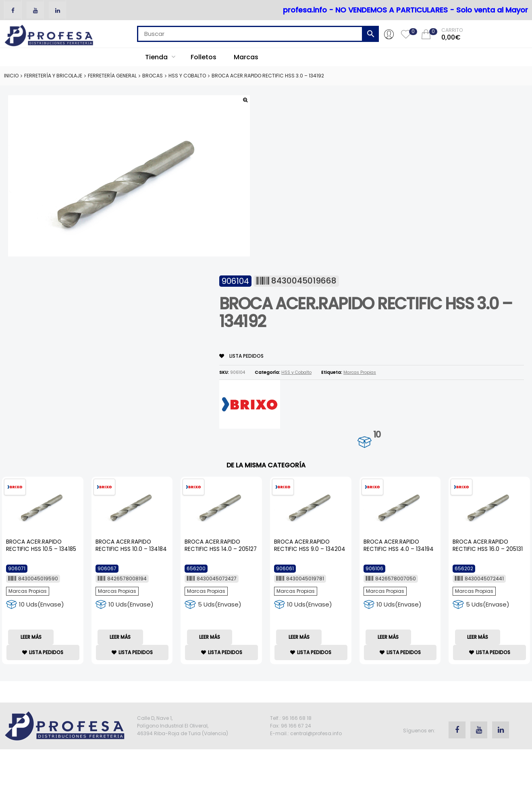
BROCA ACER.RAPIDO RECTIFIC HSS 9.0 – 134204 (310, 546)
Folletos (204, 57)
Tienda (160, 57)
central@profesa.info (316, 733)
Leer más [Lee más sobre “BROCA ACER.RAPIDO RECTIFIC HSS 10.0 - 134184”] (120, 637)
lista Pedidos (241, 356)
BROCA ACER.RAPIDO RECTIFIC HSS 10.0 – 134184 (131, 546)
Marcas (246, 57)
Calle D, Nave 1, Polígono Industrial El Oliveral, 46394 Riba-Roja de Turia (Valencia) (183, 726)
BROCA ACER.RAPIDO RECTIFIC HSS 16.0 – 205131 (488, 546)
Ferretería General (112, 76)
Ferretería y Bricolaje (53, 76)
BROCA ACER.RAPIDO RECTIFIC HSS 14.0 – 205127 (221, 546)
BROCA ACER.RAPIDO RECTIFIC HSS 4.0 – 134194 (399, 546)
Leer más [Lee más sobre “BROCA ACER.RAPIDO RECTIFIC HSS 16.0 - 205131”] (478, 637)
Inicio (11, 76)
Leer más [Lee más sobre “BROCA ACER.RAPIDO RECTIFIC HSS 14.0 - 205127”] (210, 637)
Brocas (153, 76)
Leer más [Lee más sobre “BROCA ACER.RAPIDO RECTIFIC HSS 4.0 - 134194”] (388, 637)
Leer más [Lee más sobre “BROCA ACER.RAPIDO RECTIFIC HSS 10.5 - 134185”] (31, 637)
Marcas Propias (360, 372)
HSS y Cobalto (187, 76)
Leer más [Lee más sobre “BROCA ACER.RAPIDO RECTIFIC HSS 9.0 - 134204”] (299, 637)
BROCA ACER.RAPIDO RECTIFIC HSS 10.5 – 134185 (41, 546)
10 (377, 435)
